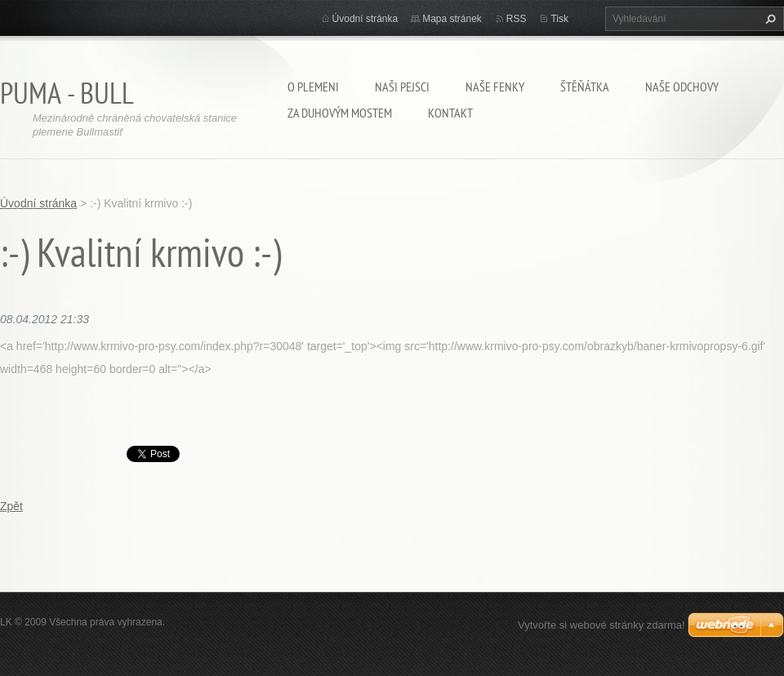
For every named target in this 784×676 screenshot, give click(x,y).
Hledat (768, 19)
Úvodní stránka (365, 19)
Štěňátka (585, 87)
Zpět (11, 506)
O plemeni (313, 87)
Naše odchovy (682, 87)
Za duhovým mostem (340, 113)
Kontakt (450, 113)
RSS (517, 19)
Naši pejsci (402, 87)
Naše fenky (495, 87)
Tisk (559, 19)
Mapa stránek (452, 19)
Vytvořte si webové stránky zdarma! (601, 625)
